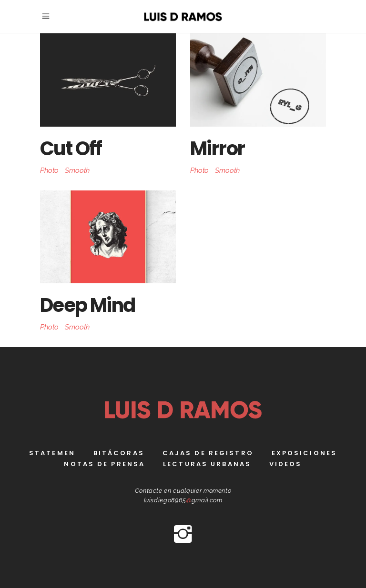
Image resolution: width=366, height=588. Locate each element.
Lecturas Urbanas (207, 464)
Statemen (52, 453)
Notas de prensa (104, 464)
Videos (286, 464)
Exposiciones (304, 453)
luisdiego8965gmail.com (183, 500)
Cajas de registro (208, 453)
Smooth (77, 170)
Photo (49, 170)
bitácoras (119, 453)
